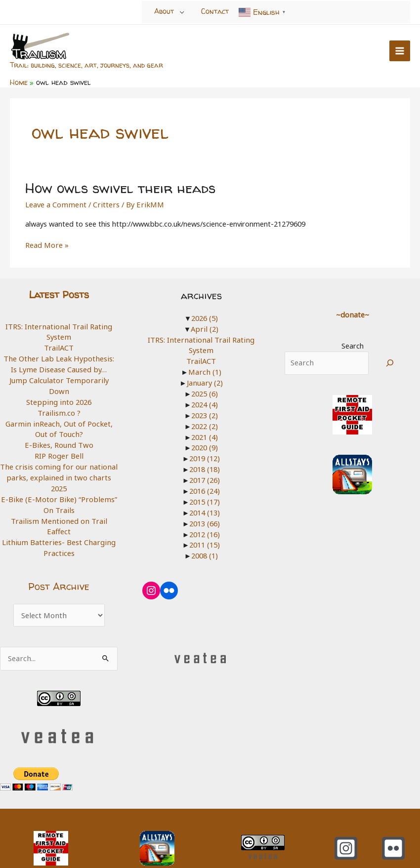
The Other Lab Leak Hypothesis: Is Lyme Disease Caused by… (59, 362)
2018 (205, 467)
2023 (205, 413)
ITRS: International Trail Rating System (59, 330)
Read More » (46, 244)
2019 (205, 456)
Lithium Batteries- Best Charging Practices (59, 523)
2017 (205, 477)
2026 (205, 316)
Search (353, 344)
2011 (205, 542)
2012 (205, 531)
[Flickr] (393, 824)
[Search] (390, 362)
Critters (104, 203)
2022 (205, 424)
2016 (205, 488)
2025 (59, 475)
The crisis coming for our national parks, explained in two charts (59, 459)
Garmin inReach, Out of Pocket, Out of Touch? (59, 416)
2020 (205, 445)
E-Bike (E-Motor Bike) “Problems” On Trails (59, 491)
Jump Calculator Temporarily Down (59, 378)
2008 (205, 552)
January (205, 381)
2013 (205, 520)
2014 (205, 510)
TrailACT (59, 346)
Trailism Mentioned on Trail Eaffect (59, 507)
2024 (205, 402)
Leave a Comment (55, 203)
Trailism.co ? (59, 400)
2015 (205, 499)
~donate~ (352, 313)
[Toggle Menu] (182, 12)
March (205, 370)
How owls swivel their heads (118, 187)
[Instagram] (346, 824)
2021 (205, 434)
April (205, 327)
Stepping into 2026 (59, 389)
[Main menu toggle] (400, 51)
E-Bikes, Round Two (59, 432)
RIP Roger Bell (59, 443)
